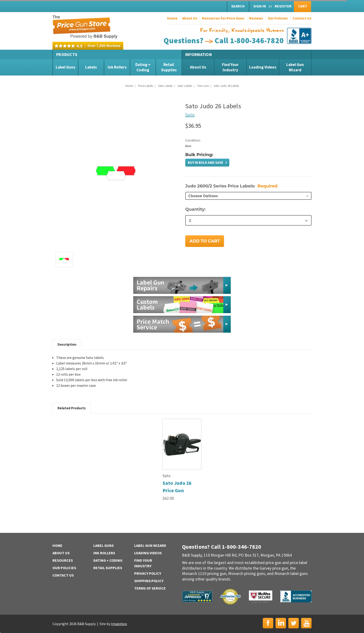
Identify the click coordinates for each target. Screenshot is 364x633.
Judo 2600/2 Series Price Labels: (231, 186)
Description (67, 344)
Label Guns (65, 67)
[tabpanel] (182, 460)
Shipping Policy (149, 581)
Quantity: (195, 209)
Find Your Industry (230, 67)
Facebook (268, 623)
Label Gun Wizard (295, 67)
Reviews (256, 18)
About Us (190, 18)
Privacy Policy (148, 573)
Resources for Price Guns (223, 18)
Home (172, 18)
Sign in (260, 6)
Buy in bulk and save (206, 162)
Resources (63, 560)
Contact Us (302, 18)
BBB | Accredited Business (296, 596)
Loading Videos (263, 67)
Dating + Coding (143, 67)
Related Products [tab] (72, 408)
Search (238, 6)
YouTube (306, 623)
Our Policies (278, 18)
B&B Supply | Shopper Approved (197, 597)
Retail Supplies (169, 67)
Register (283, 6)
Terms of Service (150, 588)
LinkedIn (281, 623)
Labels (91, 67)
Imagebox (119, 624)
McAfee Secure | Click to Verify (261, 597)
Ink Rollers (117, 67)
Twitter (294, 623)
